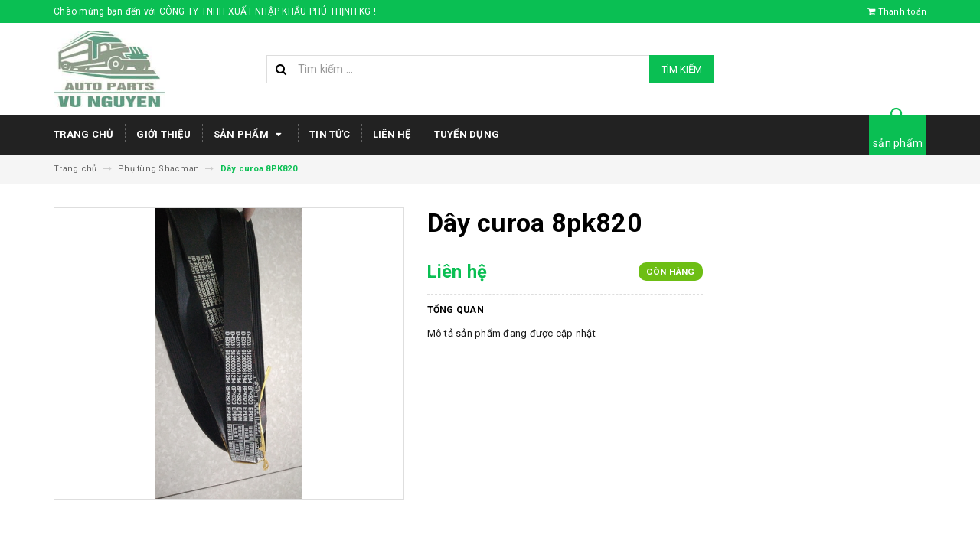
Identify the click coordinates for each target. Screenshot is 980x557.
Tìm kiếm (682, 69)
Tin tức (330, 134)
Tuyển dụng (467, 134)
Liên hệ (392, 134)
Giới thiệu (163, 134)
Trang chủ (83, 134)
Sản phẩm (250, 135)
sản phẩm (898, 143)
